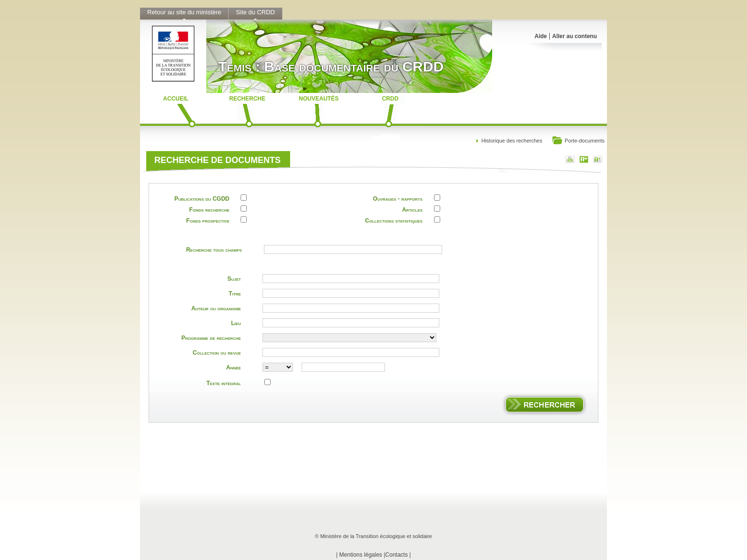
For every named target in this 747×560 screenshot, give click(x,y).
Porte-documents (578, 141)
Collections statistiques (394, 221)
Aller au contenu (575, 36)
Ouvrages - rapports (398, 199)
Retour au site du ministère (184, 12)
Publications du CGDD (202, 199)
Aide (541, 36)
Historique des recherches (512, 141)
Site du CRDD (255, 12)
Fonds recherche (209, 210)
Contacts (397, 555)
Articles (412, 210)
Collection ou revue (217, 353)
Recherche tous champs (214, 250)
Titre (235, 294)
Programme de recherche (211, 338)
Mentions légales (361, 555)
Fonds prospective (208, 221)
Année (234, 367)
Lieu (236, 323)
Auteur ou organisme (216, 308)
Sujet (234, 279)
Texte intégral (223, 383)
